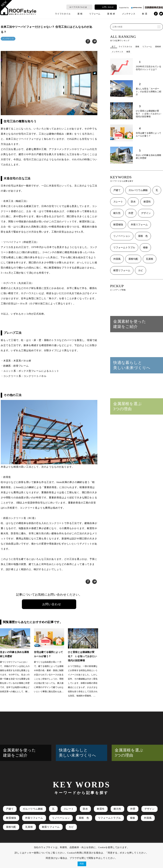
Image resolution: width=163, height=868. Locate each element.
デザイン (146, 213)
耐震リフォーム (122, 270)
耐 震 (145, 14)
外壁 (131, 213)
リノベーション (122, 236)
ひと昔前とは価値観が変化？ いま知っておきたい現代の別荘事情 (149, 114)
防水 (133, 202)
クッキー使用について (36, 853)
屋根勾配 (133, 259)
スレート (118, 202)
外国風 (117, 259)
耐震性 (147, 202)
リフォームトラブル (124, 247)
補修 (145, 247)
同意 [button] (82, 864)
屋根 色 (143, 236)
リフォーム (95, 14)
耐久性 (117, 213)
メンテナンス (129, 14)
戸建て (117, 190)
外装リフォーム (139, 225)
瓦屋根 (150, 259)
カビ (141, 270)
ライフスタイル (63, 14)
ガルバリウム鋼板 (138, 190)
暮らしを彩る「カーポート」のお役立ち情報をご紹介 (149, 92)
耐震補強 (118, 225)
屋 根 (80, 14)
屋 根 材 (111, 14)
